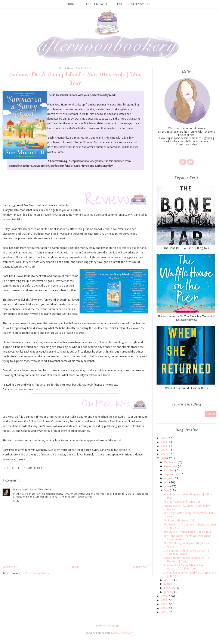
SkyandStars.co (123, 633)
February (170, 588)
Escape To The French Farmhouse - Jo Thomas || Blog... (186, 560)
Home (72, 4)
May (167, 490)
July (167, 482)
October (170, 470)
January (169, 592)
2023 (164, 446)
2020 (164, 458)
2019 (164, 596)
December (171, 462)
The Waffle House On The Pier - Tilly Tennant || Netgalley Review (186, 318)
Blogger (117, 626)
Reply (16, 501)
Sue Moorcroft (21, 490)
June (167, 486)
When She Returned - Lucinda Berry (186, 388)
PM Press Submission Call (179, 520)
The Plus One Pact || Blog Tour (183, 502)
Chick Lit (14, 468)
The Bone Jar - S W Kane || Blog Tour (186, 248)
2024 (164, 442)
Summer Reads (35, 468)
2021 (164, 454)
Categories (141, 4)
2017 (164, 604)
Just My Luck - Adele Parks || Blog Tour (187, 532)
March (168, 584)
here (38, 389)
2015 (164, 612)
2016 (164, 608)
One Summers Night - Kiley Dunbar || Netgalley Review (186, 552)
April (167, 580)
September (171, 474)
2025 (164, 438)
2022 (164, 450)
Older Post (141, 567)
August (169, 478)
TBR (120, 4)
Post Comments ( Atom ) (34, 573)
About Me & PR (97, 4)
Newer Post (10, 567)
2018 (164, 600)
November (171, 466)
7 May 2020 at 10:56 (40, 490)
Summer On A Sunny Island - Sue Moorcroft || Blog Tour (183, 567)
